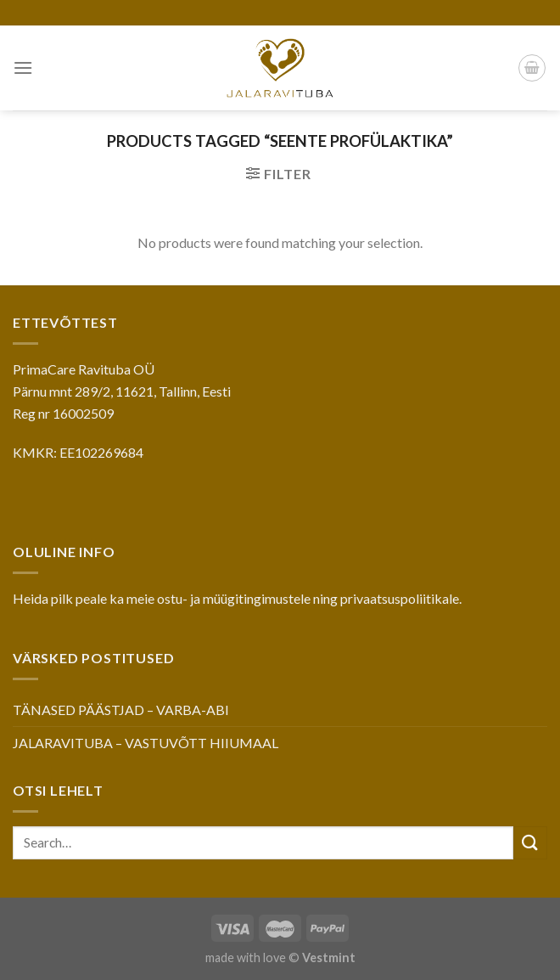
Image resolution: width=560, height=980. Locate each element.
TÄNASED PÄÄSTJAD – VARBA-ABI (121, 710)
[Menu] (23, 68)
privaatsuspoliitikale (400, 598)
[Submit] (530, 843)
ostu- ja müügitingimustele (234, 598)
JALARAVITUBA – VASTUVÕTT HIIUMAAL (146, 743)
